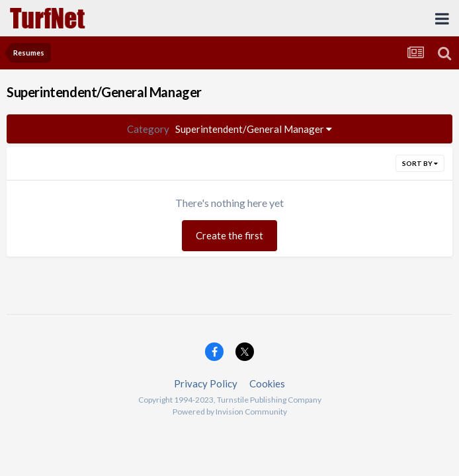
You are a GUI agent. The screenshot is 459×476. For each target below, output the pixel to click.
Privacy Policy (206, 383)
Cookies (267, 383)
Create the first (230, 235)
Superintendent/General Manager (230, 129)
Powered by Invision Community (230, 412)
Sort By (420, 163)
